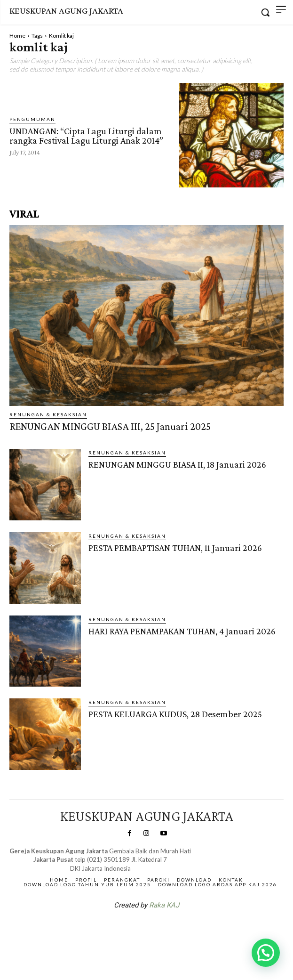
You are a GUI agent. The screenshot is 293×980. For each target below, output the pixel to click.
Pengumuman (32, 119)
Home (17, 36)
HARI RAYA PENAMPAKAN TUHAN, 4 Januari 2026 (182, 631)
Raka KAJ (164, 905)
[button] (266, 953)
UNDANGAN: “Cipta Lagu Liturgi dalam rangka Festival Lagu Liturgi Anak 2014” (86, 136)
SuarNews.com (132, 930)
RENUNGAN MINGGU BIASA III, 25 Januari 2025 (110, 426)
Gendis (174, 930)
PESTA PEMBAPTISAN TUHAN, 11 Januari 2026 (175, 548)
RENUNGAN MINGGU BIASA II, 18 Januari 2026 (177, 464)
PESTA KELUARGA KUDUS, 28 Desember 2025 (175, 714)
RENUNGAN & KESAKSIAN (48, 414)
